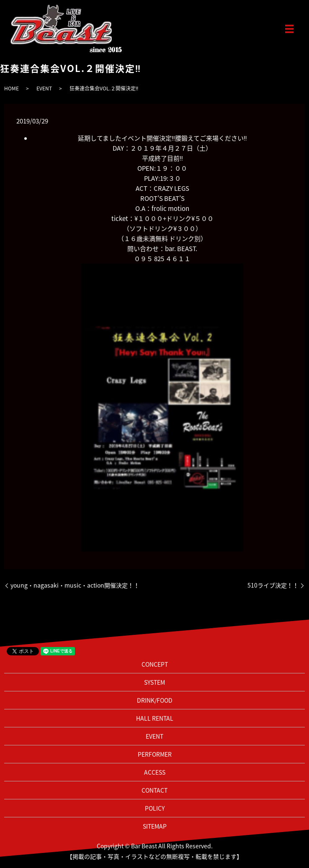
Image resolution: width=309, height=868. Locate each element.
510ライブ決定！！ (273, 585)
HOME (12, 88)
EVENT (44, 88)
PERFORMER (155, 754)
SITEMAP (155, 826)
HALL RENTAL (155, 718)
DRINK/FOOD (155, 700)
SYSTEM (154, 682)
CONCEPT (155, 664)
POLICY (155, 808)
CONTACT (154, 790)
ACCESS (155, 772)
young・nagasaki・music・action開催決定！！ (75, 585)
